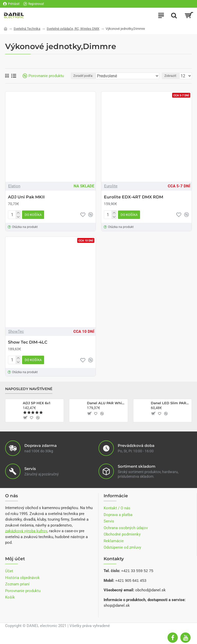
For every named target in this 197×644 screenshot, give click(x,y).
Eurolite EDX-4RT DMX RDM (134, 197)
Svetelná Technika (27, 29)
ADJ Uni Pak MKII (26, 197)
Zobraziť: (171, 76)
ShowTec (16, 332)
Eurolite (111, 186)
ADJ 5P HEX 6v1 (37, 403)
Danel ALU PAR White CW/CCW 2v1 (106, 403)
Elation (14, 186)
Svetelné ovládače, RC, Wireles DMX (73, 29)
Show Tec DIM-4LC (28, 342)
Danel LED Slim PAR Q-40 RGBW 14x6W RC (170, 403)
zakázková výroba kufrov (26, 531)
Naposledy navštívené (29, 389)
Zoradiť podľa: (83, 76)
